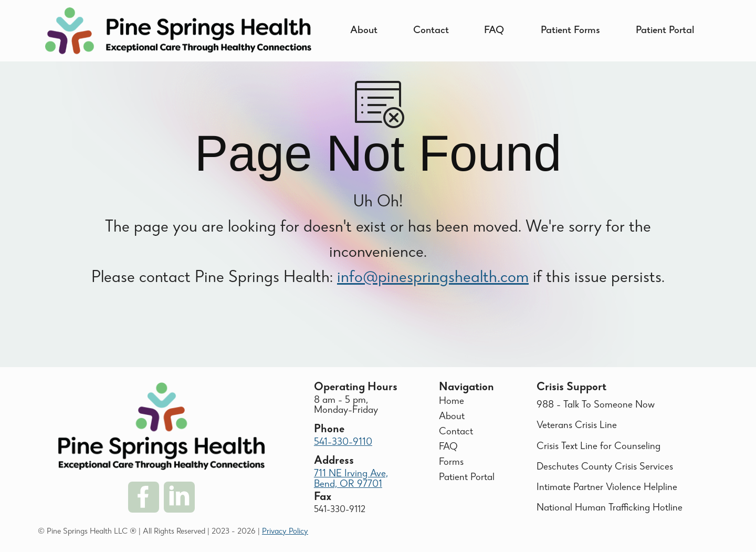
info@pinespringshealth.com (433, 289)
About (364, 31)
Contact (431, 31)
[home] (178, 31)
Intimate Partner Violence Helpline (607, 488)
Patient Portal (665, 31)
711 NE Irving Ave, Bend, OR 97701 (351, 479)
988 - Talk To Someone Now (596, 405)
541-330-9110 (343, 443)
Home (451, 402)
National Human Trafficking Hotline (610, 508)
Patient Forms (570, 31)
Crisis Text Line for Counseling (598, 447)
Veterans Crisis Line (577, 426)
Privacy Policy (285, 532)
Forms (451, 463)
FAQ (494, 31)
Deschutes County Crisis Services (605, 467)
